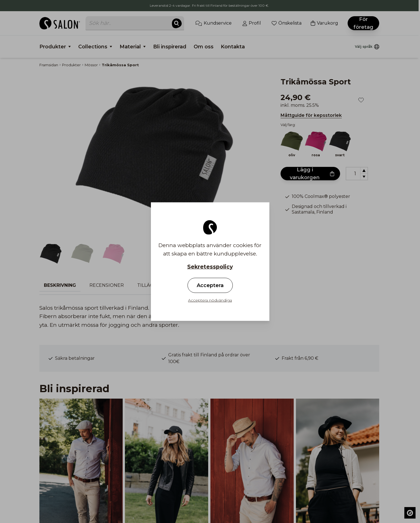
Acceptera (210, 285)
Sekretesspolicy (210, 267)
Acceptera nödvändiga (210, 300)
